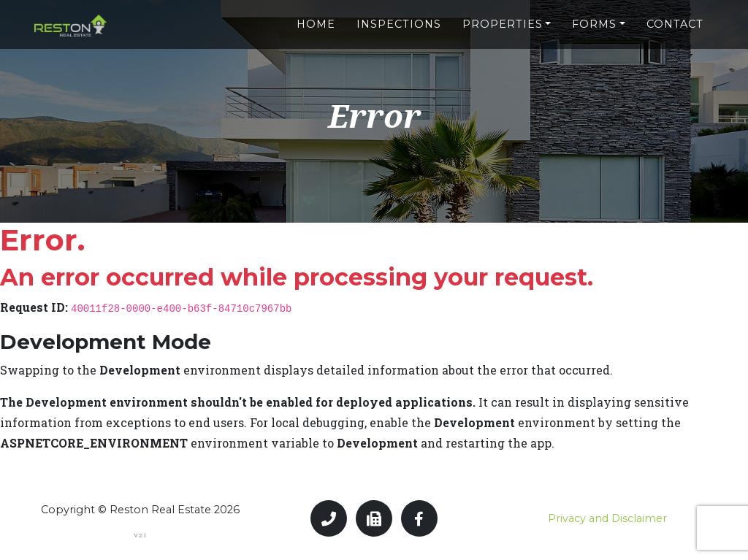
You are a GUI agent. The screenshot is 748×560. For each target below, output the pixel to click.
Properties (503, 20)
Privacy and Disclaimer (607, 518)
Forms (594, 20)
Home (316, 20)
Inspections (399, 20)
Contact (675, 20)
